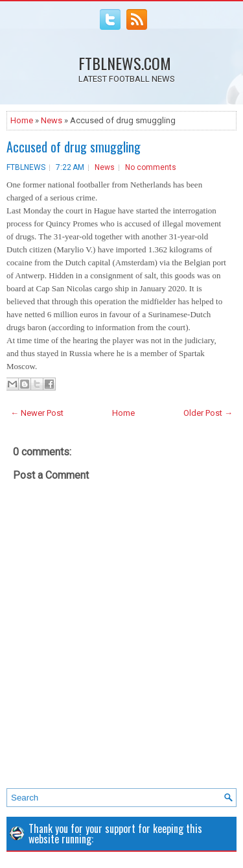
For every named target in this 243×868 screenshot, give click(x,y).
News (52, 120)
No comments (151, 167)
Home (22, 120)
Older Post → (208, 413)
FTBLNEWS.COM (125, 63)
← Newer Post (37, 413)
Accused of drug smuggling (74, 147)
